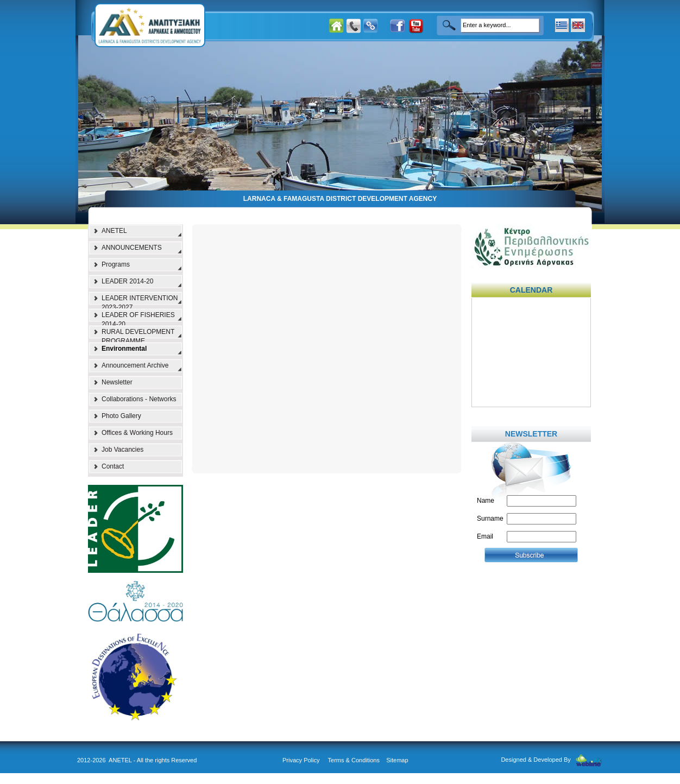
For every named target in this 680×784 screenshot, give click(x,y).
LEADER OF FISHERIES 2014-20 (138, 318)
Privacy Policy (301, 760)
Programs (116, 264)
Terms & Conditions (354, 760)
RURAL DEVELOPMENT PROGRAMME (138, 335)
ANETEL (114, 231)
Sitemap (397, 760)
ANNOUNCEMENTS (132, 248)
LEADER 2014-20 (127, 281)
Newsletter (117, 382)
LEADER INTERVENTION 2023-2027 (140, 301)
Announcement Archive (135, 365)
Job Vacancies (122, 450)
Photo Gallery (121, 416)
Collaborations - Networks (139, 399)
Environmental (124, 349)
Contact (113, 466)
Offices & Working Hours (137, 433)
